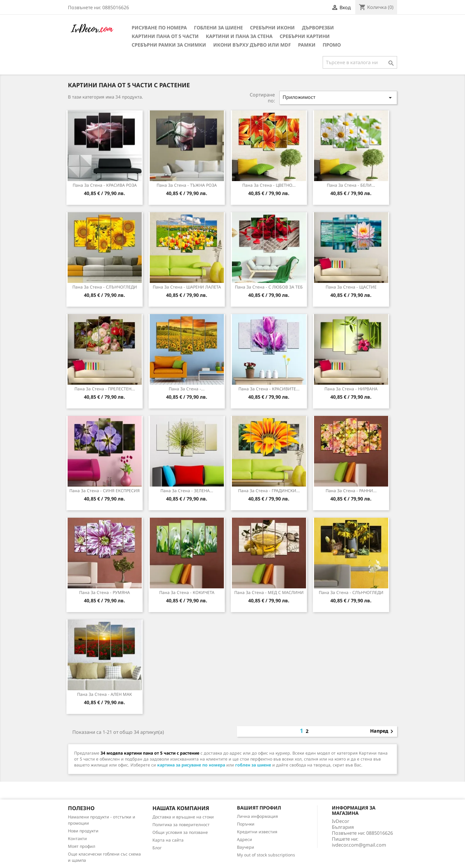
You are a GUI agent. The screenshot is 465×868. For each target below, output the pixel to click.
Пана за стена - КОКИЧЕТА (187, 592)
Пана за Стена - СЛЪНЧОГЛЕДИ (105, 287)
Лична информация (257, 816)
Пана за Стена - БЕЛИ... (351, 185)
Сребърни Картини (305, 36)
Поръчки (246, 824)
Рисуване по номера (159, 28)
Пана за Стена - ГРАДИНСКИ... (269, 491)
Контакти (77, 838)
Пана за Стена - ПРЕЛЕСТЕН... (105, 389)
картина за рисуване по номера (191, 765)
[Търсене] (360, 62)
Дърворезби (318, 28)
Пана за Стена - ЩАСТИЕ (351, 287)
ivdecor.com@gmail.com (359, 845)
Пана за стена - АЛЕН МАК (105, 694)
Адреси (245, 839)
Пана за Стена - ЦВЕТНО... (269, 185)
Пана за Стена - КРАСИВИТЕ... (269, 389)
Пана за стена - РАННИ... (351, 491)
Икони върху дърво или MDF (252, 45)
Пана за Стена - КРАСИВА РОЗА (105, 185)
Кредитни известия (257, 832)
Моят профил (82, 846)
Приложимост (338, 98)
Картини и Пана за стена (239, 36)
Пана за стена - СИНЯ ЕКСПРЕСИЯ (105, 491)
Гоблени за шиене (218, 28)
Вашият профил (259, 808)
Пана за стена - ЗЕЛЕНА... (187, 491)
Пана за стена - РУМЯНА (105, 592)
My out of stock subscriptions (266, 855)
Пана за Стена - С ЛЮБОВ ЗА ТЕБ (269, 287)
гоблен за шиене (253, 765)
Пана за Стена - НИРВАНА (351, 389)
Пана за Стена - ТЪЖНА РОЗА (187, 185)
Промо (332, 45)
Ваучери (246, 847)
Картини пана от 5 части (165, 36)
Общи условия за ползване (180, 832)
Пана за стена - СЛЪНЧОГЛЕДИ (351, 592)
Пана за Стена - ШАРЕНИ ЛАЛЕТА (187, 287)
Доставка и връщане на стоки (183, 817)
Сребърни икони (272, 28)
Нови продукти (83, 831)
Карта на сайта (168, 840)
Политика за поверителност (181, 825)
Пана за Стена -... (187, 389)
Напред (383, 731)
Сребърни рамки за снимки (169, 45)
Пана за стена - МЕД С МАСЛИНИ (269, 592)
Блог (157, 848)
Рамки (307, 45)
